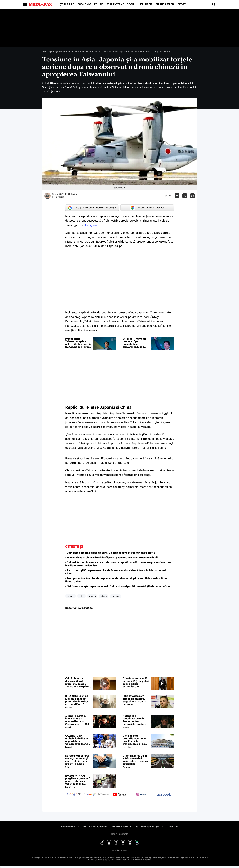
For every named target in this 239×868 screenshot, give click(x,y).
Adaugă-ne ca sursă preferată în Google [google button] (92, 208)
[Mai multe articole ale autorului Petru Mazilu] (47, 196)
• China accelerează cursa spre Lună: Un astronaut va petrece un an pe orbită (110, 553)
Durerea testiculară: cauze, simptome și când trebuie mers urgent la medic (77, 760)
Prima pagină (48, 52)
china (81, 596)
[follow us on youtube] (120, 794)
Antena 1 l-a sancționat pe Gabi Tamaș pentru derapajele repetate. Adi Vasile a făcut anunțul (135, 720)
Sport (182, 4)
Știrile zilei (67, 4)
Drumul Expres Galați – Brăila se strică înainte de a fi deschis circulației (135, 760)
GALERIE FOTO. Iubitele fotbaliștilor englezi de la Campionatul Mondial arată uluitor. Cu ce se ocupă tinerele (78, 740)
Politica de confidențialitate (150, 827)
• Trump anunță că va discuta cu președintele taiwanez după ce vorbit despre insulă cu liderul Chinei (116, 580)
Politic (99, 4)
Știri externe (115, 4)
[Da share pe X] (185, 196)
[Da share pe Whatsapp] (192, 196)
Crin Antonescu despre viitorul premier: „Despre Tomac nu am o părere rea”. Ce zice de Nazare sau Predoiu (78, 682)
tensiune (115, 596)
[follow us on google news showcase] (98, 794)
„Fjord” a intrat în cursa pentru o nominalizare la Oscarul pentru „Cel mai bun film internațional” (77, 720)
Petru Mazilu (58, 197)
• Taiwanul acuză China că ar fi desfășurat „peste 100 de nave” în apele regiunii (112, 558)
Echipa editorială (70, 827)
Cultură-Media (165, 4)
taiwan (104, 596)
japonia (92, 596)
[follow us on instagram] (141, 794)
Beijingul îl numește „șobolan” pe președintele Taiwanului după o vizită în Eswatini (134, 343)
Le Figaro (91, 225)
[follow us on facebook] (163, 794)
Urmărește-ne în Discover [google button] (147, 208)
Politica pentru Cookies (95, 827)
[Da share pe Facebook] (177, 196)
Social (131, 4)
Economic (84, 4)
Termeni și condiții (122, 827)
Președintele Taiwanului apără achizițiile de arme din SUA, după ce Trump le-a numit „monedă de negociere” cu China (78, 343)
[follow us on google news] (76, 794)
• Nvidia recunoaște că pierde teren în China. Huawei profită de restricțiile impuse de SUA (118, 586)
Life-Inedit (146, 4)
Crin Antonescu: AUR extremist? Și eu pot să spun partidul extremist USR (136, 682)
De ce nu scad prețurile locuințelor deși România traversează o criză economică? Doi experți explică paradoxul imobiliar (135, 740)
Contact (174, 827)
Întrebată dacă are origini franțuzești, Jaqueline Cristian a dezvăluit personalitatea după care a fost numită (135, 700)
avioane (70, 596)
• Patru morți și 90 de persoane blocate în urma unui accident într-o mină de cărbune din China (117, 572)
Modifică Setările (120, 834)
